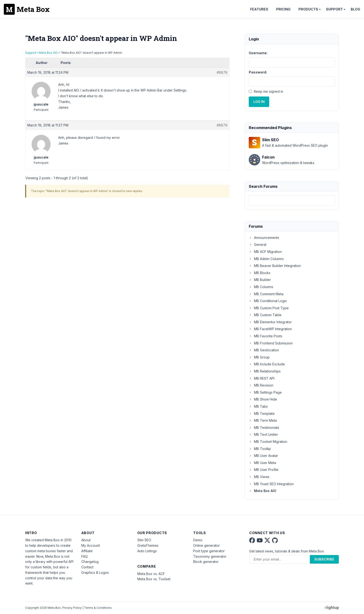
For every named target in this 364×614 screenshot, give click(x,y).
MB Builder (260, 280)
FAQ (84, 556)
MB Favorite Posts (266, 336)
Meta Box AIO (48, 53)
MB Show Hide (263, 399)
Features (259, 9)
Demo (198, 540)
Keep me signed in (269, 91)
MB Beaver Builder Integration (275, 266)
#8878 (222, 72)
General (258, 244)
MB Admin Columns (266, 259)
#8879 (222, 125)
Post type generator (209, 551)
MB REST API (262, 378)
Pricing (283, 9)
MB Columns (261, 287)
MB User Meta (262, 463)
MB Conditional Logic (268, 301)
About (86, 540)
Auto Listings (147, 551)
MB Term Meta (263, 420)
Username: (258, 53)
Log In (259, 102)
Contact (87, 567)
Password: (258, 72)
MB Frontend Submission (271, 343)
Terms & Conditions (98, 608)
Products (308, 9)
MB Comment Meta (266, 294)
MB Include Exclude (267, 364)
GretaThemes (148, 545)
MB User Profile (264, 470)
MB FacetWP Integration (270, 329)
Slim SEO (144, 540)
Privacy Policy (72, 608)
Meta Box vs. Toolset (154, 579)
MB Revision (261, 385)
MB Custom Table (265, 315)
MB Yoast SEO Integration (271, 484)
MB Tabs (258, 406)
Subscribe (324, 559)
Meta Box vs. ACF (151, 574)
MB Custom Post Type (269, 308)
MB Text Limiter (263, 434)
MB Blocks (260, 273)
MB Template (262, 413)
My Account (91, 545)
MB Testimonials (264, 428)
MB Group (259, 357)
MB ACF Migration (265, 252)
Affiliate (87, 551)
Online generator (206, 545)
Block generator (206, 562)
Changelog (90, 562)
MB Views (259, 477)
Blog (355, 9)
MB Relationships (265, 371)
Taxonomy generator (210, 556)
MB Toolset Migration (268, 442)
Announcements (264, 238)
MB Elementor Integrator (270, 322)
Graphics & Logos (95, 573)
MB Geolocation (264, 350)
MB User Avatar (263, 456)
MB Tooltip (260, 449)
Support (334, 9)
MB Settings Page (265, 392)
